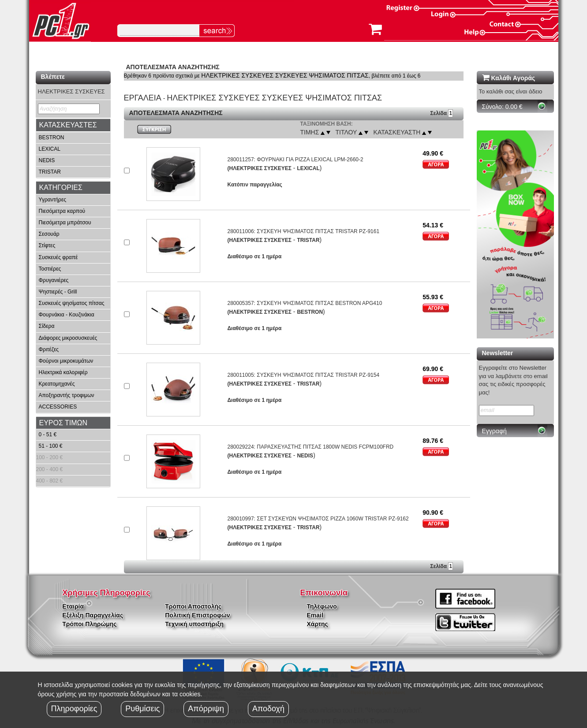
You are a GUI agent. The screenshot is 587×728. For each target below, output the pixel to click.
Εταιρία (73, 606)
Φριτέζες (49, 349)
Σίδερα (47, 326)
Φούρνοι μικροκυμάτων (66, 361)
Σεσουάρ (49, 234)
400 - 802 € (50, 481)
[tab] (73, 125)
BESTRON (52, 137)
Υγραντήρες (53, 200)
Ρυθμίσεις (142, 709)
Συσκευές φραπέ (58, 257)
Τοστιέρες (50, 269)
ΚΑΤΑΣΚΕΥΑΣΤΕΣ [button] (68, 125)
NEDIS (47, 160)
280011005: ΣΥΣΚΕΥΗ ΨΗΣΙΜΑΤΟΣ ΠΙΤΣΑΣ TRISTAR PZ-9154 (303, 375)
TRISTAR (50, 172)
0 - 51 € (48, 435)
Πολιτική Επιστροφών (197, 615)
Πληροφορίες (74, 709)
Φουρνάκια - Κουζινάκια (67, 315)
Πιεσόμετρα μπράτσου (65, 223)
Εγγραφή (494, 431)
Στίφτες (47, 245)
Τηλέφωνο (322, 606)
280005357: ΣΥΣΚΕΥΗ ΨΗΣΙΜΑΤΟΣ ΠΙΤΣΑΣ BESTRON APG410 (305, 303)
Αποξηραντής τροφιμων (67, 395)
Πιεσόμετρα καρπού (62, 211)
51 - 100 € (51, 446)
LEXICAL (50, 149)
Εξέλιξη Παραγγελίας (93, 615)
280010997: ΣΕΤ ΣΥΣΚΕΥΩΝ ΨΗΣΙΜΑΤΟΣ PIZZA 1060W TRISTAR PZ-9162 (318, 519)
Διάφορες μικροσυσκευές (68, 338)
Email (315, 615)
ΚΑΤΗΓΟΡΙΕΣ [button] (61, 188)
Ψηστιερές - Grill (58, 292)
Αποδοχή (268, 709)
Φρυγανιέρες (54, 280)
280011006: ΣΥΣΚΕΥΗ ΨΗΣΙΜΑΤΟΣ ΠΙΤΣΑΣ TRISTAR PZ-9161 (303, 231)
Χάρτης (318, 624)
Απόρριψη (206, 709)
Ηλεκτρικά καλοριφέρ (63, 372)
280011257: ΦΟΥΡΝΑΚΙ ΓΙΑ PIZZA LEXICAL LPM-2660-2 (295, 160)
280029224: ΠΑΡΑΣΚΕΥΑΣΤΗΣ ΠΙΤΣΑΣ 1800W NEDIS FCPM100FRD (310, 447)
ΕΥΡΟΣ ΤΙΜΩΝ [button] (64, 423)
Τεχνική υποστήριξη (194, 624)
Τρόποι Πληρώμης (89, 624)
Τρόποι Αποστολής (193, 606)
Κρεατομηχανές (57, 384)
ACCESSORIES (58, 407)
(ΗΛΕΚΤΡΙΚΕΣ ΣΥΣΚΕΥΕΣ (259, 168)
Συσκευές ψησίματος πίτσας (72, 303)
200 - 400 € (50, 469)
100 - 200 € (50, 457)
